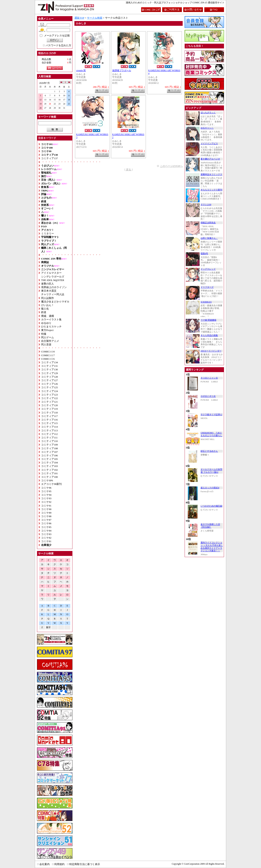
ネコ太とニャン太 (209, 378)
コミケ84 (46, 531)
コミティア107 (50, 452)
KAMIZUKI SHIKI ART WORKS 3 (92, 136)
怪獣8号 (204, 254)
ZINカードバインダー (211, 351)
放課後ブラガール (122, 71)
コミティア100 (50, 477)
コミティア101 (50, 473)
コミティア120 (50, 405)
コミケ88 (46, 516)
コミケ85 (46, 527)
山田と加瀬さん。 (209, 238)
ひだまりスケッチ (51, 327)
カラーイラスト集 (51, 319)
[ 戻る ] (128, 170)
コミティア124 (50, 391)
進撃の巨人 (48, 284)
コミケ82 (46, 538)
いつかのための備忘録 (211, 506)
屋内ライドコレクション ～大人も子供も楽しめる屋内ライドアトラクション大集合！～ (212, 547)
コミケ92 (46, 502)
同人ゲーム (48, 337)
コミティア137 (50, 158)
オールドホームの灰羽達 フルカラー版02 (211, 471)
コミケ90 (46, 509)
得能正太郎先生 (208, 223)
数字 (48, 627)
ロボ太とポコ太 (208, 396)
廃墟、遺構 (48, 316)
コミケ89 (46, 513)
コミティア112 (49, 434)
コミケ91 (46, 506)
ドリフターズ (207, 287)
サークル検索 (95, 18)
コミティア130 (50, 369)
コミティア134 (50, 362)
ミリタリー (48, 233)
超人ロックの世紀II (210, 488)
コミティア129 (50, 373)
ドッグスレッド (208, 269)
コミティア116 (49, 420)
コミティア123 (50, 395)
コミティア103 (50, 466)
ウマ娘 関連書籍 (208, 320)
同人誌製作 (48, 298)
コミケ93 (46, 498)
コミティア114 (49, 427)
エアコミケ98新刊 (51, 484)
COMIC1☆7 (48, 355)
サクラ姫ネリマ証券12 (211, 415)
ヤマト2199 (206, 205)
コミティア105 (50, 459)
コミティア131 (50, 366)
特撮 (44, 334)
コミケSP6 (47, 480)
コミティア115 (49, 423)
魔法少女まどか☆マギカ (55, 302)
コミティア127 (50, 380)
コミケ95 (46, 491)
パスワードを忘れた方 (58, 45)
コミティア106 (50, 455)
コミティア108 (50, 448)
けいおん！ (48, 305)
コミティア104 (50, 463)
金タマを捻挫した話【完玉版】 (210, 526)
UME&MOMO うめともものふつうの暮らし (211, 434)
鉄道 (44, 312)
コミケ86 (46, 523)
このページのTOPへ (171, 166)
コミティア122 (50, 398)
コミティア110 (49, 441)
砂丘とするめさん (209, 451)
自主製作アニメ (50, 341)
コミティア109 (50, 445)
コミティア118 (49, 413)
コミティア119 (49, 409)
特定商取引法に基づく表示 (85, 864)
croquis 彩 (81, 71)
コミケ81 (46, 541)
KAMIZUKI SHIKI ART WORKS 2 (128, 136)
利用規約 (59, 864)
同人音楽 (46, 344)
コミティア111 (49, 438)
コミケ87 (46, 520)
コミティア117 (49, 416)
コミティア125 (50, 387)
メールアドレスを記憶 (57, 36)
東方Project (47, 330)
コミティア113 (49, 430)
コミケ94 (46, 495)
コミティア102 (50, 470)
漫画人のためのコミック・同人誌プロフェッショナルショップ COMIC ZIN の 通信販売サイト (175, 3)
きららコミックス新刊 (211, 190)
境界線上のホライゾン (54, 287)
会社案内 (44, 864)
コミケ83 (46, 534)
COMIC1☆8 (48, 352)
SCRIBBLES (206, 302)
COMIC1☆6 (48, 359)
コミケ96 (46, 488)
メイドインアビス (209, 144)
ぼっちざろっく (208, 113)
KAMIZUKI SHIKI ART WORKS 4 (164, 72)
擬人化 (45, 309)
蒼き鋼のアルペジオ (210, 159)
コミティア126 (50, 384)
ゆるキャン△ (207, 128)
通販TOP (79, 18)
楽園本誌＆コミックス (211, 174)
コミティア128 (50, 377)
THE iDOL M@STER (53, 280)
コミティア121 (50, 402)
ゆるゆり (46, 323)
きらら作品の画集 (209, 335)
